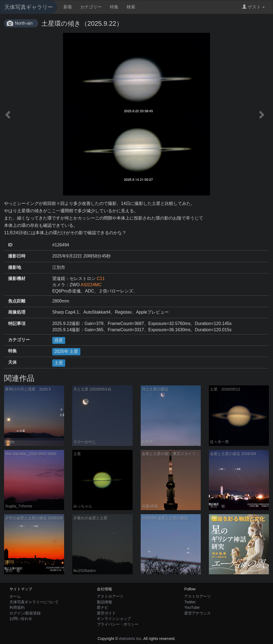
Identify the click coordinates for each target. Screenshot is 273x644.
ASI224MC (91, 285)
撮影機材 (17, 278)
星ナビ (103, 607)
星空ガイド (106, 613)
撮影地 (15, 267)
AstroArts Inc (130, 639)
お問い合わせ (21, 619)
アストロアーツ (110, 596)
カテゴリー (91, 7)
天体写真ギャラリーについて (34, 602)
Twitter (190, 602)
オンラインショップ (114, 619)
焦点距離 (17, 301)
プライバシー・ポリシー (118, 624)
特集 (114, 7)
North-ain (24, 23)
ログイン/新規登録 (25, 613)
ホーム (15, 596)
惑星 (59, 340)
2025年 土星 (66, 351)
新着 (68, 7)
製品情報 (104, 602)
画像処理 (17, 312)
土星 (59, 363)
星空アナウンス (198, 613)
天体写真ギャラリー (29, 7)
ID (10, 245)
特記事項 (17, 323)
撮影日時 (17, 256)
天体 (12, 362)
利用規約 (17, 607)
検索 (131, 7)
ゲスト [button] (253, 7)
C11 (101, 278)
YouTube (192, 607)
